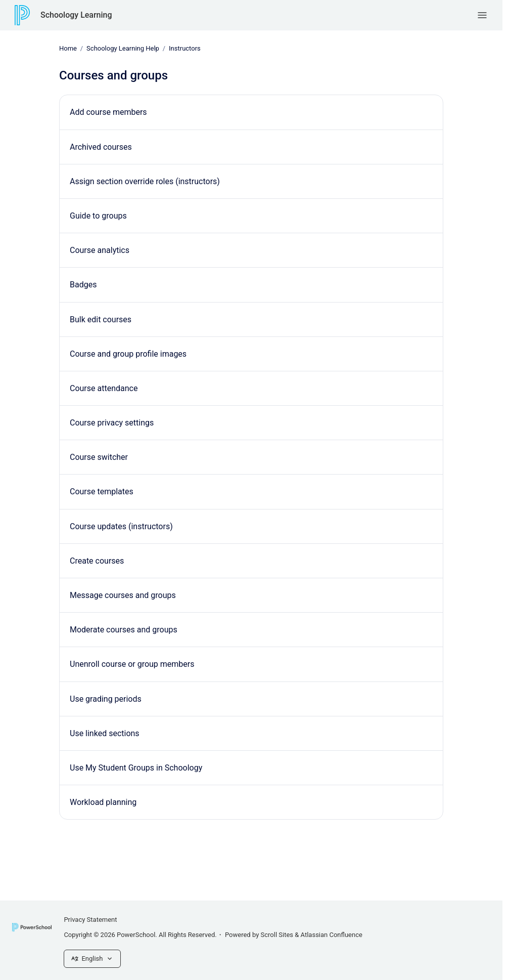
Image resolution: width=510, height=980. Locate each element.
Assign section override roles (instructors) (145, 181)
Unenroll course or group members (132, 664)
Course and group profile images (128, 354)
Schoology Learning (76, 15)
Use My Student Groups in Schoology (136, 768)
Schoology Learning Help (123, 48)
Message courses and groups (123, 595)
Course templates (102, 492)
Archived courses (101, 146)
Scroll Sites (277, 935)
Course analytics (100, 250)
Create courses (97, 561)
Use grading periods (106, 698)
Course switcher (99, 457)
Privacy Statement (90, 920)
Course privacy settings (112, 423)
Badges (83, 285)
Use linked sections (105, 733)
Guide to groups (98, 216)
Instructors (185, 48)
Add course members (108, 112)
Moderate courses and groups (124, 630)
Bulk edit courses (101, 319)
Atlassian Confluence (332, 935)
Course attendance (104, 388)
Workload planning (103, 802)
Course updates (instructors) (121, 526)
